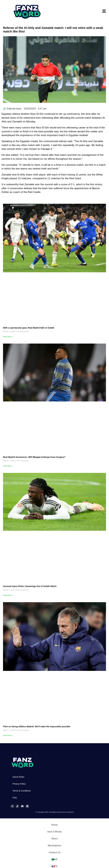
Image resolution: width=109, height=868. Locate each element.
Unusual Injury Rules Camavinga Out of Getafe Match (30, 586)
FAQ (15, 798)
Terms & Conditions (22, 791)
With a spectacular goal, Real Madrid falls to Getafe (29, 328)
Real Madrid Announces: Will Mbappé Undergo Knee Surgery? (34, 457)
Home (54, 825)
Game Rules (18, 777)
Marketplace (55, 846)
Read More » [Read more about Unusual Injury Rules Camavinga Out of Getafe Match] (8, 595)
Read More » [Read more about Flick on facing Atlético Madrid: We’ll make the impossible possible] (8, 735)
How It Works (54, 832)
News (55, 839)
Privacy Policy (19, 784)
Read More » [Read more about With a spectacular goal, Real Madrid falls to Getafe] (8, 337)
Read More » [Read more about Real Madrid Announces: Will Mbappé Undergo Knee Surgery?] (8, 466)
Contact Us (55, 852)
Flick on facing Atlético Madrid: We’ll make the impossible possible (37, 727)
